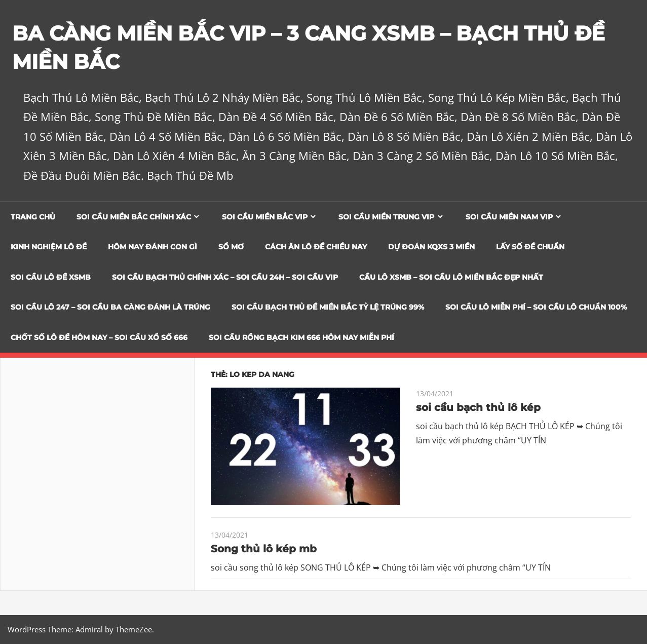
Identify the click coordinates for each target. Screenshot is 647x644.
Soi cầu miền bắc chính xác (134, 217)
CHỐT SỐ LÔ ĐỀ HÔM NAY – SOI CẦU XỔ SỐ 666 (99, 337)
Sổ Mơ (231, 247)
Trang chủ (33, 217)
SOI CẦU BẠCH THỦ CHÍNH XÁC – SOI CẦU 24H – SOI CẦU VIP (225, 277)
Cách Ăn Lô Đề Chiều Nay (316, 247)
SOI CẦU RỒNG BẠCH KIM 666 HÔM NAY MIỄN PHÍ (301, 337)
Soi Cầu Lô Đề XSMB (51, 277)
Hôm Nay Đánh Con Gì (153, 247)
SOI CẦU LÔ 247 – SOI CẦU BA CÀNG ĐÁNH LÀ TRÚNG (110, 307)
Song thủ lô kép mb (264, 549)
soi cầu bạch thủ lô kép (478, 407)
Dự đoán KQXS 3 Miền (431, 247)
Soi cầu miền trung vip (386, 217)
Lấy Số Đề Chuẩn (530, 247)
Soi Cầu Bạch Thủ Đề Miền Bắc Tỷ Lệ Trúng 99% (328, 307)
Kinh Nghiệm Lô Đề (49, 247)
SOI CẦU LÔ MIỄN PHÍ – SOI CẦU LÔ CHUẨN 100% (536, 307)
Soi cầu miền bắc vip (265, 217)
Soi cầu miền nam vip (509, 217)
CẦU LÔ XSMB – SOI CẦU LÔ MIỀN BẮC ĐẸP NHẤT (451, 277)
